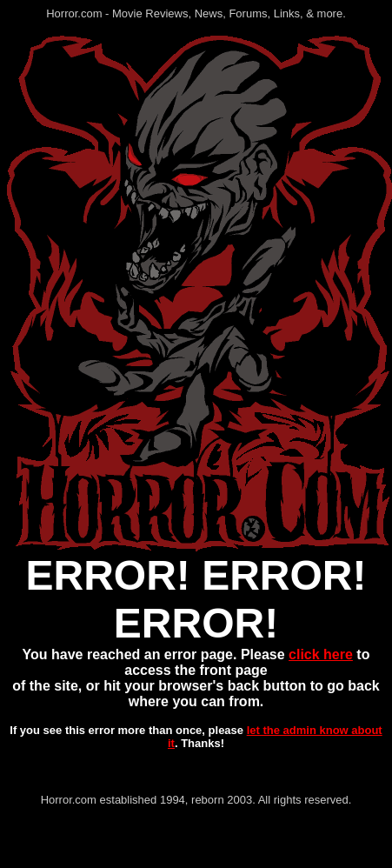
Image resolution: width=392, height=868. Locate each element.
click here (321, 654)
